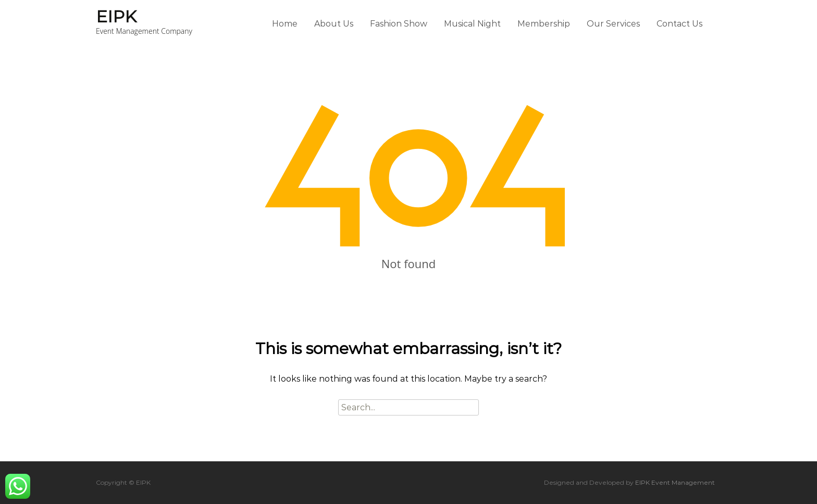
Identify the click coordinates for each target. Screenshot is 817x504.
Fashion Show (399, 24)
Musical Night (472, 24)
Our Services (613, 24)
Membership (544, 24)
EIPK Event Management (675, 482)
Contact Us (679, 24)
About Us (334, 24)
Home (285, 24)
